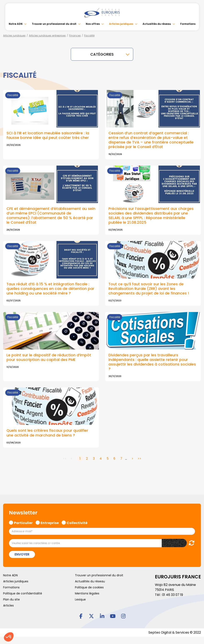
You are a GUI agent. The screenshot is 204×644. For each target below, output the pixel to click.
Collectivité (77, 519)
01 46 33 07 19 (173, 592)
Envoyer (22, 551)
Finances (75, 36)
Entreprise (50, 519)
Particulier (23, 519)
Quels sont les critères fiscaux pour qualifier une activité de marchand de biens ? (47, 430)
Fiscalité (89, 36)
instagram (123, 613)
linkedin (102, 613)
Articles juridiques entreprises (47, 36)
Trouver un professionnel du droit (54, 24)
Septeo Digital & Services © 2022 (174, 630)
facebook (81, 613)
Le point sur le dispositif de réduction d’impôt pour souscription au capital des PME (49, 355)
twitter (91, 613)
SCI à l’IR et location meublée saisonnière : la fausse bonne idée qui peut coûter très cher (48, 135)
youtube (113, 613)
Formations (188, 24)
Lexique (80, 597)
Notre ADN (16, 24)
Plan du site (11, 597)
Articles (8, 603)
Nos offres (93, 24)
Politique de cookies (89, 584)
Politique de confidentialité (23, 590)
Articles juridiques (121, 24)
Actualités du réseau (157, 24)
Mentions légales (87, 590)
